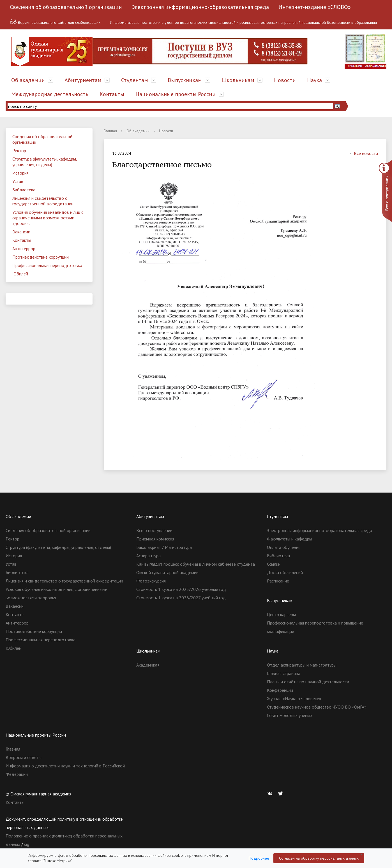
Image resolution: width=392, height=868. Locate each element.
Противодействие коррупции (41, 257)
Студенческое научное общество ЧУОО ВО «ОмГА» (317, 707)
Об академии (28, 80)
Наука (314, 80)
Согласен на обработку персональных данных (319, 858)
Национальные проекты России (176, 94)
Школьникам (238, 80)
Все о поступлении (154, 530)
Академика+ (148, 665)
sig (27, 844)
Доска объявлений (285, 572)
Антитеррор (24, 249)
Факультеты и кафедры (290, 539)
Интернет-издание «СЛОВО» (315, 7)
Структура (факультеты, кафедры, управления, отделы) (45, 162)
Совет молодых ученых (290, 715)
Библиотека (24, 190)
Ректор (19, 150)
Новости (285, 80)
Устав (18, 181)
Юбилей (20, 274)
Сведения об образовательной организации (66, 7)
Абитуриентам (83, 80)
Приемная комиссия (155, 539)
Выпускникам (185, 80)
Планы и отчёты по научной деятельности (308, 682)
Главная (110, 131)
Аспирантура (148, 556)
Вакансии (21, 232)
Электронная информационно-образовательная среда (200, 7)
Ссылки (274, 564)
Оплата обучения (284, 547)
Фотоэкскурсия (151, 581)
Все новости (363, 153)
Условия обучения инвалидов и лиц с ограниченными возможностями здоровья (48, 218)
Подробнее (259, 858)
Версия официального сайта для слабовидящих (55, 22)
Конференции (280, 690)
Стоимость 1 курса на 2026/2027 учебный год (181, 598)
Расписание (278, 581)
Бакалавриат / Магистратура (164, 547)
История (20, 173)
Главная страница (284, 673)
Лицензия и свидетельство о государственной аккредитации (43, 201)
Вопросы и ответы (24, 757)
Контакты (112, 94)
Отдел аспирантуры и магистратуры (302, 665)
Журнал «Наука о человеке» (294, 698)
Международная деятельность (50, 94)
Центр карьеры (281, 614)
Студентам (135, 80)
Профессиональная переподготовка (47, 265)
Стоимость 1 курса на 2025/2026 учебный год (181, 589)
